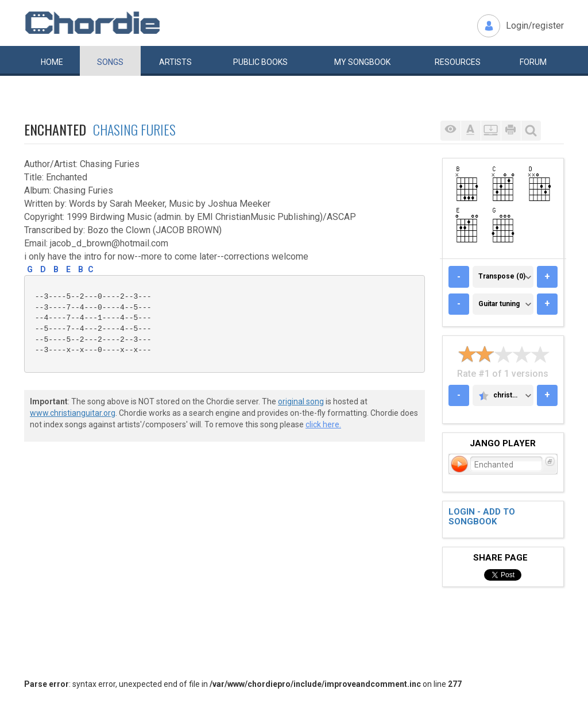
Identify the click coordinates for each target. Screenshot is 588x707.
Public (260, 62)
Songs (110, 62)
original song (301, 401)
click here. (323, 424)
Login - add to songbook (482, 517)
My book (362, 62)
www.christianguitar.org (73, 413)
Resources (458, 62)
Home (52, 62)
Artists (175, 62)
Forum (533, 62)
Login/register (535, 26)
